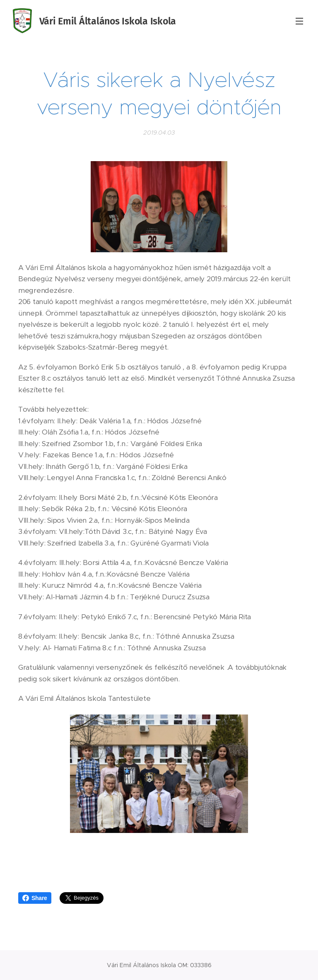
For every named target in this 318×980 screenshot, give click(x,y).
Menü (299, 21)
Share (35, 898)
